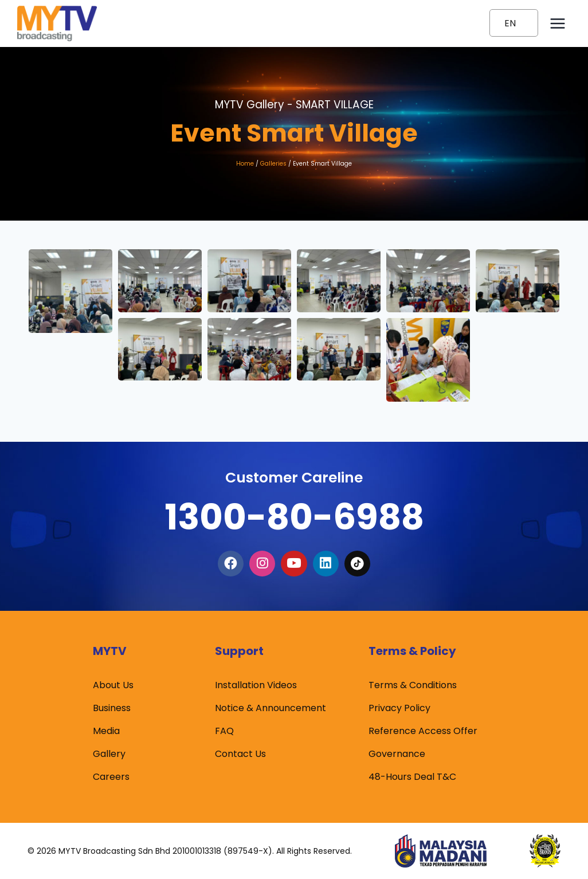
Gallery (109, 754)
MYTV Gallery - (294, 104)
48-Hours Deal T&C (412, 777)
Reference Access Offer (423, 731)
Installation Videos (256, 685)
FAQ (224, 731)
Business (112, 708)
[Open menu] (557, 23)
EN (510, 23)
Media (106, 731)
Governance (397, 754)
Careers (111, 777)
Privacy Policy (399, 708)
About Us (113, 685)
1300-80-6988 (294, 514)
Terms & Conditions (413, 685)
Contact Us (240, 754)
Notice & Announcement (271, 708)
